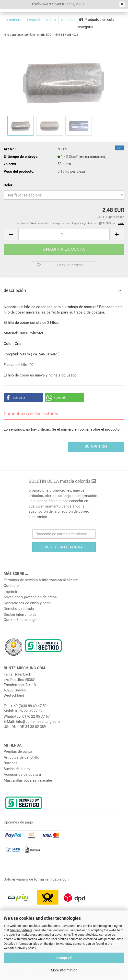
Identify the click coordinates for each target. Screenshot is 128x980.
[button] (11, 235)
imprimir (11, 592)
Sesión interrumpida (20, 615)
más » (51, 20)
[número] (64, 235)
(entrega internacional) (93, 157)
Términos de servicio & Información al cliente (41, 580)
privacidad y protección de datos (30, 597)
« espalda (34, 20)
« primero (14, 20)
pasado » (68, 20)
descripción (15, 290)
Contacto (11, 586)
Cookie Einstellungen (21, 620)
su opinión (96, 447)
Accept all (64, 958)
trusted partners (21, 930)
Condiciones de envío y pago (27, 603)
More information (64, 970)
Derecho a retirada (19, 609)
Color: (9, 185)
